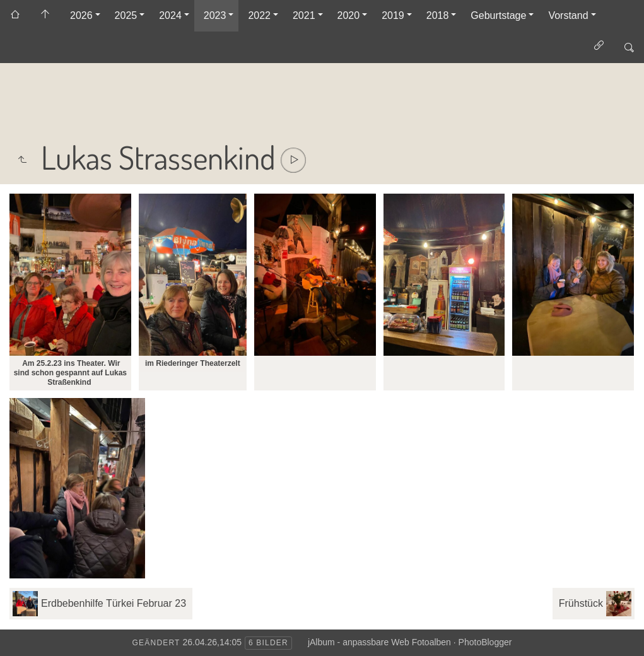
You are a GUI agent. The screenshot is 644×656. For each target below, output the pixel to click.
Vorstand (568, 15)
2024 (170, 15)
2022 (259, 15)
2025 (126, 15)
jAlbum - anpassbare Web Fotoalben (379, 642)
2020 (349, 15)
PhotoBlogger (485, 642)
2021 (304, 15)
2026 (81, 15)
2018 (438, 15)
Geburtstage (498, 15)
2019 (393, 15)
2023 (215, 15)
